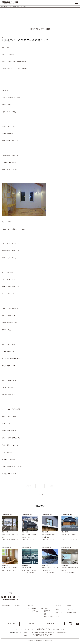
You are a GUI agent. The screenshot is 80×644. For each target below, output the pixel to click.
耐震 (45, 613)
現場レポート (59, 612)
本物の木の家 (47, 610)
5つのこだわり (45, 608)
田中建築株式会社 (4, 6)
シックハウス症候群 (48, 616)
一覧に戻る (40, 494)
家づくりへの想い (6, 606)
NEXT (52, 486)
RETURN (28, 486)
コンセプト (17, 606)
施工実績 (58, 606)
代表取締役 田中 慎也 (7, 514)
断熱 (45, 615)
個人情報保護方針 (71, 612)
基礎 (45, 612)
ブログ (10, 6)
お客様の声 (59, 609)
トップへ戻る (76, 588)
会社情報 (69, 606)
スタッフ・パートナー (72, 609)
